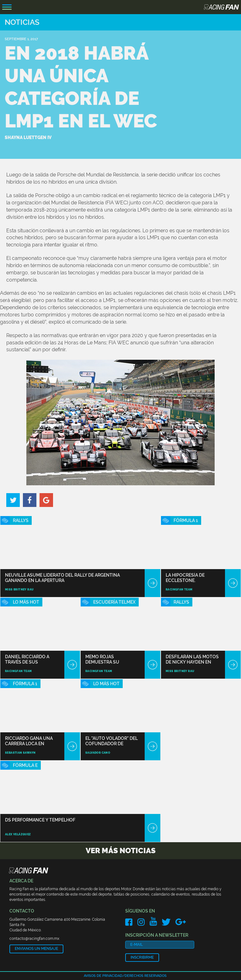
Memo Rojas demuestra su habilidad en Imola (108, 659)
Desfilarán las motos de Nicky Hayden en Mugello (192, 659)
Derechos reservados (146, 976)
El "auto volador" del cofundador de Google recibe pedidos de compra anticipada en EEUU (112, 741)
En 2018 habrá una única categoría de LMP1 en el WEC (81, 87)
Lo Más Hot (26, 602)
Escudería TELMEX (114, 602)
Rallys (21, 520)
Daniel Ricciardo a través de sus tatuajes (27, 659)
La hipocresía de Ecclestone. (185, 578)
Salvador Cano (98, 753)
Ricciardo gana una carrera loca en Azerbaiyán (29, 741)
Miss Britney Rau (19, 590)
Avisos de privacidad (103, 976)
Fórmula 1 (186, 520)
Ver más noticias (121, 851)
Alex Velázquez (18, 834)
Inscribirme (142, 957)
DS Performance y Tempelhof (40, 820)
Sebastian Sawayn (20, 753)
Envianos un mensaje (36, 949)
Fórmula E (25, 765)
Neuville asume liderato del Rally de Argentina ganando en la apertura (62, 578)
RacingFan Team (179, 590)
